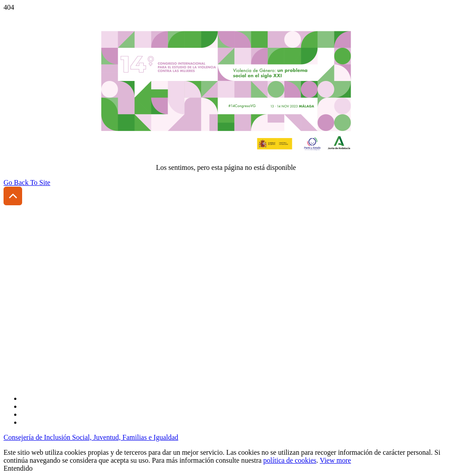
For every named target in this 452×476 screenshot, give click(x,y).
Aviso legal (19, 325)
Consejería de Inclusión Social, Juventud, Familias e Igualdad (91, 437)
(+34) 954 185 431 (52, 289)
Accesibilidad (23, 310)
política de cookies (290, 460)
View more (335, 460)
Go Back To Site (27, 182)
